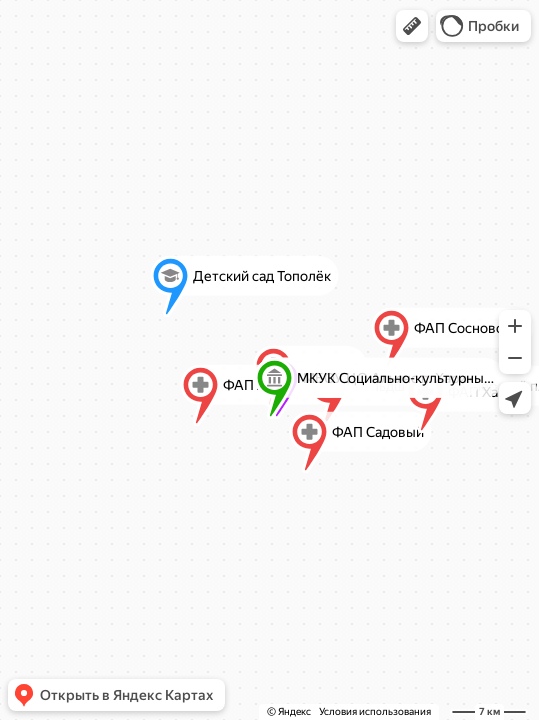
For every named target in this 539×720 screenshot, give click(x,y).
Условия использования (375, 711)
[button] (412, 26)
